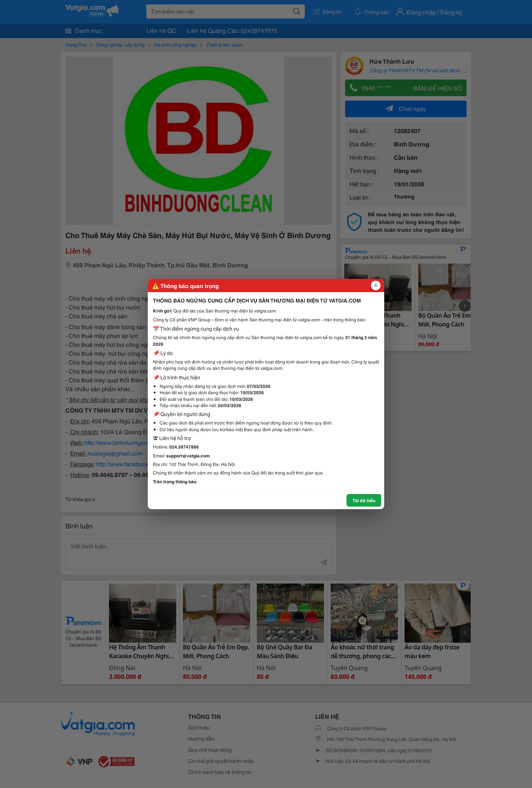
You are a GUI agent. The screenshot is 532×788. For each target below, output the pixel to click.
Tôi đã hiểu (364, 500)
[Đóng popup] (376, 285)
